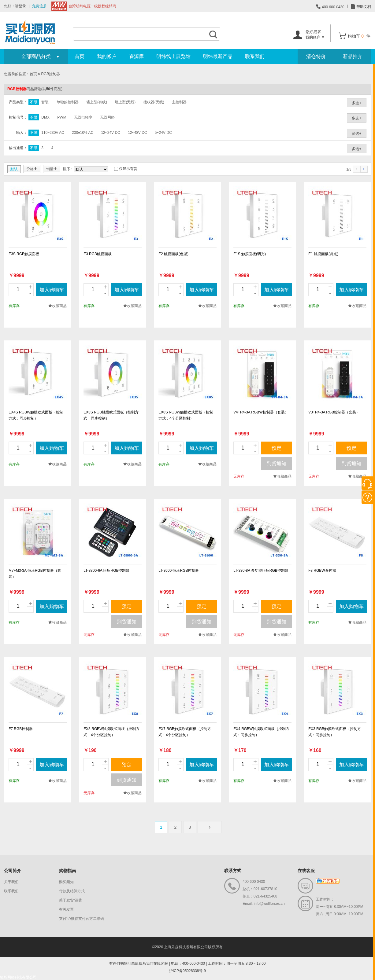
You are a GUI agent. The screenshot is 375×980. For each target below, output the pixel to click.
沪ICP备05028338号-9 (187, 971)
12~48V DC (137, 133)
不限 (34, 102)
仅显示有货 (128, 169)
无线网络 (107, 117)
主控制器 (179, 102)
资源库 (136, 56)
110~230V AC (53, 133)
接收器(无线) (154, 102)
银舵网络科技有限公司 (18, 977)
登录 (22, 6)
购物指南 (68, 871)
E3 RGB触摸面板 (98, 254)
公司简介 (13, 871)
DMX (45, 117)
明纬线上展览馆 (173, 56)
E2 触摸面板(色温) (173, 254)
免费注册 (39, 6)
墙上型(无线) (125, 102)
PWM (62, 117)
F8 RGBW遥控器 (322, 571)
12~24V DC (110, 133)
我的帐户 (107, 56)
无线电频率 (83, 117)
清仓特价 (316, 56)
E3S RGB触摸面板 (24, 254)
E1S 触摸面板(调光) (250, 254)
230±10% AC (83, 133)
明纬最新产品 (218, 56)
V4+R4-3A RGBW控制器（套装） (261, 412)
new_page (38, 215)
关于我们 (11, 882)
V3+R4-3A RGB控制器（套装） (334, 412)
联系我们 (255, 56)
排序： (68, 169)
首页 (80, 56)
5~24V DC (163, 133)
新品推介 (353, 56)
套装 (45, 102)
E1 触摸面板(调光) (323, 254)
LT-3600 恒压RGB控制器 (179, 571)
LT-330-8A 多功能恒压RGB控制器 (261, 571)
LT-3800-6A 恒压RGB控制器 (107, 571)
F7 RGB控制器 (21, 729)
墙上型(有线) (97, 102)
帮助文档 (363, 7)
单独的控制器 (68, 102)
